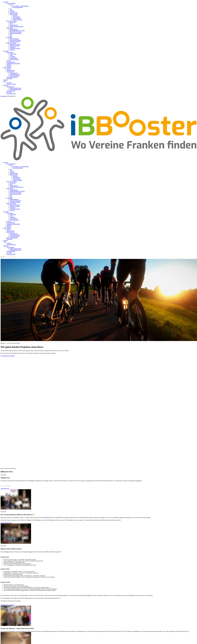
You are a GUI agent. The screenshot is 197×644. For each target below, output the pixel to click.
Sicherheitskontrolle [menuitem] (15, 74)
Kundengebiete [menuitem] (13, 58)
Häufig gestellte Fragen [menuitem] (15, 88)
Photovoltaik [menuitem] (10, 28)
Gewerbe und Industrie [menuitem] (15, 40)
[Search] (15, 257)
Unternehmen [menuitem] (10, 53)
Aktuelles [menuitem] (9, 65)
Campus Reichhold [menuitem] (17, 20)
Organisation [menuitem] (13, 54)
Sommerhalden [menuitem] (16, 17)
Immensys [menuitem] (12, 50)
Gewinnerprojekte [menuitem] (11, 94)
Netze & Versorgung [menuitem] (12, 21)
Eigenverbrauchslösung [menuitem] (15, 33)
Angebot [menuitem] (6, 2)
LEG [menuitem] (11, 36)
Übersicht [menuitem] (9, 83)
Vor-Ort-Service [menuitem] (11, 72)
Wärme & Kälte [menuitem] (14, 14)
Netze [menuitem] (11, 24)
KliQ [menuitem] (5, 81)
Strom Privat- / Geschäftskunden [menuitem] (21, 6)
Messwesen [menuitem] (13, 22)
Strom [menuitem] (11, 5)
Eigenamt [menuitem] (15, 16)
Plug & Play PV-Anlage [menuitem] (16, 32)
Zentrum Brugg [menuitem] (17, 18)
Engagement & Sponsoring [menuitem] (13, 63)
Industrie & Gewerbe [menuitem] (15, 44)
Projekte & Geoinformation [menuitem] (16, 26)
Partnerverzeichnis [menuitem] (11, 84)
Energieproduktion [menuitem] (14, 59)
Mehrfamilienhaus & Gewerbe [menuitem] (17, 31)
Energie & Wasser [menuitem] (11, 3)
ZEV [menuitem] (11, 35)
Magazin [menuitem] (9, 66)
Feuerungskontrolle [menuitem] (14, 76)
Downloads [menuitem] (9, 79)
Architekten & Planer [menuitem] (15, 48)
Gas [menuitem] (11, 9)
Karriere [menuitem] (9, 61)
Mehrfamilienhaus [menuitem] (14, 39)
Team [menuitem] (11, 55)
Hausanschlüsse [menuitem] (11, 70)
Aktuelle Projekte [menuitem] (11, 91)
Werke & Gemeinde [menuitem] (15, 46)
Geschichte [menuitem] (12, 57)
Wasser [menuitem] (11, 10)
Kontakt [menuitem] (6, 80)
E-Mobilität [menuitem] (10, 37)
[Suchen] (7, 257)
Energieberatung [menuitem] (14, 13)
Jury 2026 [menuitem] (9, 92)
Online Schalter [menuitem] (7, 68)
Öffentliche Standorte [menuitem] (15, 42)
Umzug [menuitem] (8, 69)
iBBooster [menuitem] (6, 85)
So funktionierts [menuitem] (11, 87)
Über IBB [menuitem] (6, 51)
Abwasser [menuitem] (12, 11)
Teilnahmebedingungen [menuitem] (15, 89)
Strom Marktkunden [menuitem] (18, 7)
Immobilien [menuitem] (13, 47)
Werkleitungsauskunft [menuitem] (12, 77)
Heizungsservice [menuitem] (14, 73)
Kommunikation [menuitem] (14, 25)
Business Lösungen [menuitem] (11, 43)
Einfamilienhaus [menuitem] (14, 29)
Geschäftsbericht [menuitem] (11, 62)
